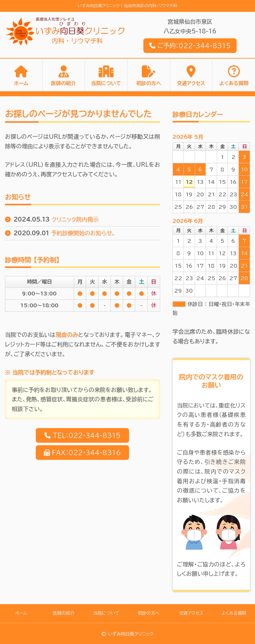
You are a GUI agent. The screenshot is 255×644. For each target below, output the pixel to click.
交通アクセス (191, 83)
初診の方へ (149, 83)
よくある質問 (234, 83)
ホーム (21, 83)
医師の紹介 (63, 83)
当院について (106, 83)
